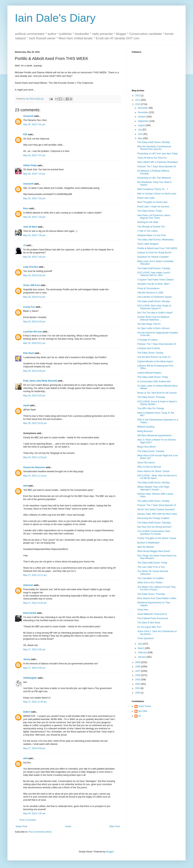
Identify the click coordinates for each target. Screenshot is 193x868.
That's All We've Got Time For (152, 158)
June (141, 134)
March (141, 648)
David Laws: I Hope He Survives (153, 207)
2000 (138, 693)
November (143, 112)
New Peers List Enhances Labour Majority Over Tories (154, 217)
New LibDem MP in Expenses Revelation (158, 162)
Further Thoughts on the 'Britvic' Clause (157, 538)
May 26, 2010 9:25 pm (34, 396)
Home (68, 826)
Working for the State (148, 222)
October (142, 117)
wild (25, 486)
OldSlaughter (30, 678)
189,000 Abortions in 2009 (150, 293)
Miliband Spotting (146, 427)
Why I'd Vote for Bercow (149, 467)
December (143, 108)
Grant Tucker (145, 706)
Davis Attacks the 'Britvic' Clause (153, 471)
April (140, 644)
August (142, 125)
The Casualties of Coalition (151, 578)
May (140, 138)
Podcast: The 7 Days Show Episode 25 (157, 344)
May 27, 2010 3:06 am (34, 650)
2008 (138, 667)
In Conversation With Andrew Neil (154, 382)
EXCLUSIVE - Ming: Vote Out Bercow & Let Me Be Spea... (157, 477)
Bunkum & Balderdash (148, 543)
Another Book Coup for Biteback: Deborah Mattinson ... (154, 318)
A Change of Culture (147, 340)
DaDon (27, 712)
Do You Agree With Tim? (149, 627)
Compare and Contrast (149, 348)
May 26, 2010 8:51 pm (34, 343)
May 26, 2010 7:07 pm (34, 155)
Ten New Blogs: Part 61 (149, 324)
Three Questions (146, 638)
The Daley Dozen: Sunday (150, 353)
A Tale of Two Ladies (148, 231)
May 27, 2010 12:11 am (35, 575)
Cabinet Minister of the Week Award (155, 361)
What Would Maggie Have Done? (154, 551)
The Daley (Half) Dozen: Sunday (153, 501)
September (144, 121)
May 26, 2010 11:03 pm (35, 457)
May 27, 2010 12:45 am (35, 603)
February (143, 652)
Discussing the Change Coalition (153, 518)
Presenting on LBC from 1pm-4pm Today (157, 154)
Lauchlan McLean (33, 332)
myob (26, 405)
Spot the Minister (146, 547)
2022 (138, 96)
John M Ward (30, 227)
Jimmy (27, 659)
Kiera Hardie (30, 613)
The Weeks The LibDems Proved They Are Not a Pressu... (156, 588)
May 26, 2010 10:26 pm (35, 423)
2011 (138, 100)
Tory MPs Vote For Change (151, 408)
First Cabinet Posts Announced (153, 618)
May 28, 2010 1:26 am (34, 813)
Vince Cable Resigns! (148, 244)
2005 (138, 680)
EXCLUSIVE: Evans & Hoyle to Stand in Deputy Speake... (157, 403)
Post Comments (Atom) (40, 832)
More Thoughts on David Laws (152, 202)
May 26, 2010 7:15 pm (34, 174)
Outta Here (143, 610)
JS (140, 716)
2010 (138, 104)
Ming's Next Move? (147, 447)
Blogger (110, 852)
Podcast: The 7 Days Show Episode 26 (157, 167)
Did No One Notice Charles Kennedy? (156, 509)
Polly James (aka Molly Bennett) (40, 381)
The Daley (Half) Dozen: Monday (154, 142)
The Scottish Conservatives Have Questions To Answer (154, 532)
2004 (138, 684)
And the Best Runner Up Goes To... (155, 357)
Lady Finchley (31, 267)
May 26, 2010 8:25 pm (34, 275)
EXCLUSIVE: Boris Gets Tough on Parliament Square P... (154, 307)
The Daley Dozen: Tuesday (151, 451)
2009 (138, 662)
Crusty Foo (29, 307)
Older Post (114, 826)
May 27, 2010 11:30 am (35, 702)
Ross (26, 208)
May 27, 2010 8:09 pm (34, 748)
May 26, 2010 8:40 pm (34, 322)
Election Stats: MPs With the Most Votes (157, 514)
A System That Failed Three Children (156, 280)
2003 (138, 688)
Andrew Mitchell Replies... (150, 373)
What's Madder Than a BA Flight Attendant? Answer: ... (153, 488)
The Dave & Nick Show (149, 623)
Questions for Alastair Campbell (153, 257)
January (142, 657)
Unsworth (28, 116)
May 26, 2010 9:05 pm (34, 371)
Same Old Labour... (147, 463)
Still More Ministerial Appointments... (155, 435)
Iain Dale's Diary (55, 18)
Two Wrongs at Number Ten (151, 227)
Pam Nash (29, 353)
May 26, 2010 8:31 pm (34, 297)
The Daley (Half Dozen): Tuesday (154, 268)
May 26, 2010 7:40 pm (34, 257)
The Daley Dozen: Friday (150, 211)
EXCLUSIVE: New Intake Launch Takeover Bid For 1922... (154, 274)
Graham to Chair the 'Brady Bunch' (154, 253)
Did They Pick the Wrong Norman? (154, 527)
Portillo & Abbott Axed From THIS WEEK (157, 248)
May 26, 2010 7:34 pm (34, 217)
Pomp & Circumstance (148, 288)
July (140, 130)
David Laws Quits (146, 198)
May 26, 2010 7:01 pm (34, 124)
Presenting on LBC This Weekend (154, 178)
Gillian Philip (30, 165)
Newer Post (22, 826)
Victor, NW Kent (32, 285)
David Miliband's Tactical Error (152, 614)
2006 (138, 675)
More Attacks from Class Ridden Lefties (157, 598)
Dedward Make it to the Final (152, 235)
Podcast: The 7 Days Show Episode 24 (157, 505)
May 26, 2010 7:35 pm (34, 235)
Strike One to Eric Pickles (150, 583)
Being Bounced (145, 431)
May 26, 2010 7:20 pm (34, 198)
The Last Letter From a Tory (151, 567)
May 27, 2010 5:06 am (34, 668)
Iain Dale (143, 711)
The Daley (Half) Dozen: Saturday (154, 523)
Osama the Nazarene (34, 467)
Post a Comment (28, 820)
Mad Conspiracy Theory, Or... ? (153, 189)
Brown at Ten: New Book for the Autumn (157, 393)
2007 (138, 671)
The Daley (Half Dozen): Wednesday (155, 240)
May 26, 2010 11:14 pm (35, 476)
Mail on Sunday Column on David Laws (157, 194)
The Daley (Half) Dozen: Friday (153, 377)
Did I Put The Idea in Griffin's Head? (155, 313)
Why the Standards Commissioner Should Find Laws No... (154, 148)
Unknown (28, 585)
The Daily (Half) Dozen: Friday (152, 563)
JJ (24, 245)
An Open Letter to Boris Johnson (153, 328)
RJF (25, 134)
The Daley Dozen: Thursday (151, 397)
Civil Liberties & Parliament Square (154, 297)
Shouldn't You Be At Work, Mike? (154, 284)
